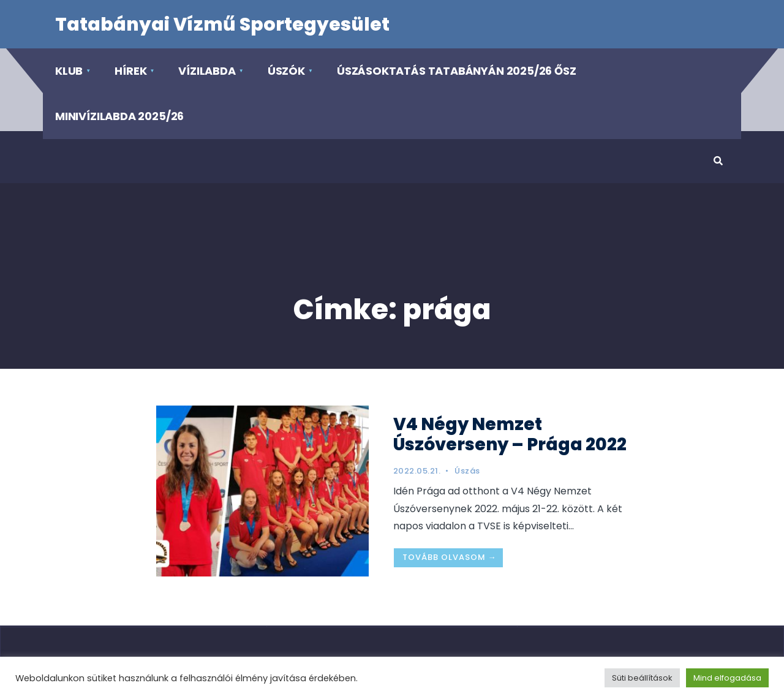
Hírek (130, 71)
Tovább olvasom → (450, 557)
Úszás (467, 471)
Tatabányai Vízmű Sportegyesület (222, 25)
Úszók (286, 71)
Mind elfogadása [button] (727, 678)
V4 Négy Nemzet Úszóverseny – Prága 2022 (510, 434)
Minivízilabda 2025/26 (119, 116)
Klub (69, 71)
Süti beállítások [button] (642, 678)
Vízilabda (207, 71)
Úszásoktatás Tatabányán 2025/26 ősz (457, 71)
